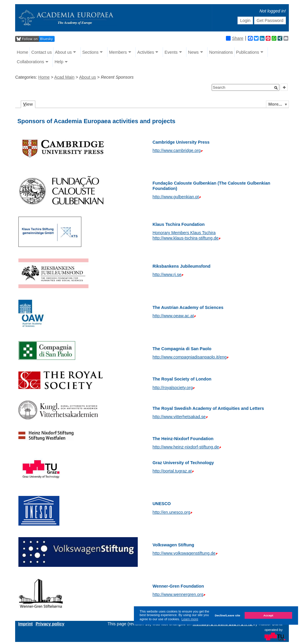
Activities (146, 52)
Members (118, 52)
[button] (276, 88)
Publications (248, 52)
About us (63, 52)
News (193, 52)
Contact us (42, 52)
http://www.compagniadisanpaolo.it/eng (190, 357)
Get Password (270, 20)
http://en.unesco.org (171, 512)
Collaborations (31, 62)
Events (171, 52)
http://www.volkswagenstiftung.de (184, 553)
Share (235, 38)
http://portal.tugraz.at (172, 471)
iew (28, 104)
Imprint (25, 624)
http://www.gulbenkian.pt (176, 197)
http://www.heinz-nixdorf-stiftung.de (186, 447)
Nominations (221, 52)
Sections (90, 52)
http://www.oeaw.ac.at (173, 316)
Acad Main (64, 77)
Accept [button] (268, 615)
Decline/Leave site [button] (227, 615)
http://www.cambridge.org (177, 150)
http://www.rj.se (167, 275)
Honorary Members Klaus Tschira (184, 233)
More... (275, 104)
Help (59, 62)
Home (23, 52)
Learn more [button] (190, 619)
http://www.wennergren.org (178, 594)
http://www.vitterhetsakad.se (179, 417)
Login (245, 20)
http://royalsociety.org (173, 388)
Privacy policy (50, 624)
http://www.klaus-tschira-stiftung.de (186, 238)
